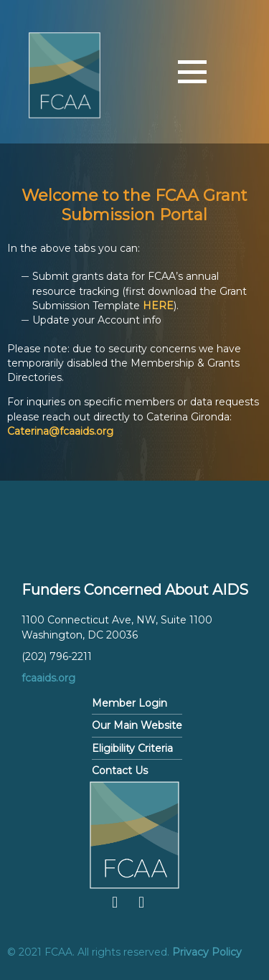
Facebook (115, 903)
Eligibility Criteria (132, 748)
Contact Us (120, 771)
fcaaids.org (48, 678)
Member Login (129, 703)
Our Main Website (137, 725)
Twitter (141, 903)
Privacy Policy (207, 952)
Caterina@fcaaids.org (60, 431)
